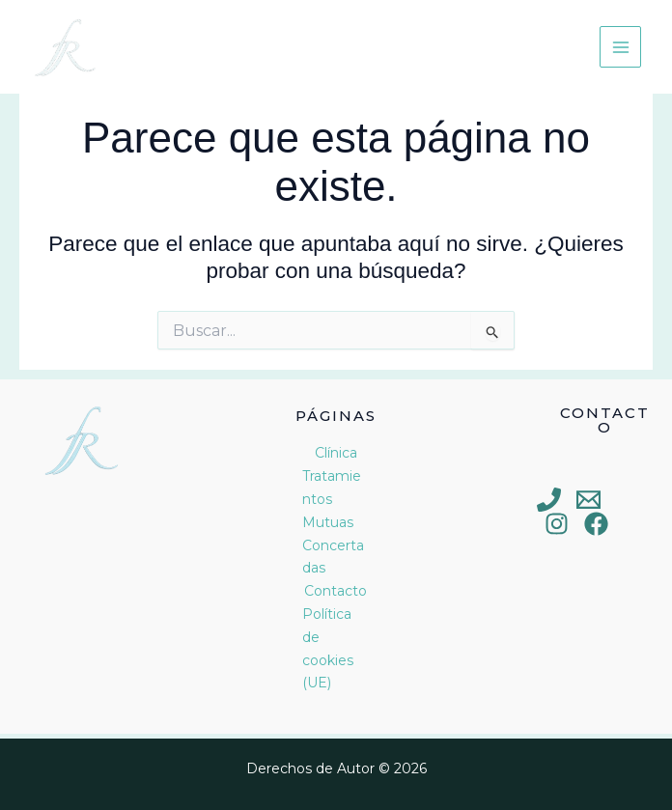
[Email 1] (588, 500)
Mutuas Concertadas (333, 545)
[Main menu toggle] (620, 47)
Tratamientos (332, 488)
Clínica (336, 453)
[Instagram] (557, 524)
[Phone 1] (549, 500)
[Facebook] (596, 524)
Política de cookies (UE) (328, 648)
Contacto (336, 591)
